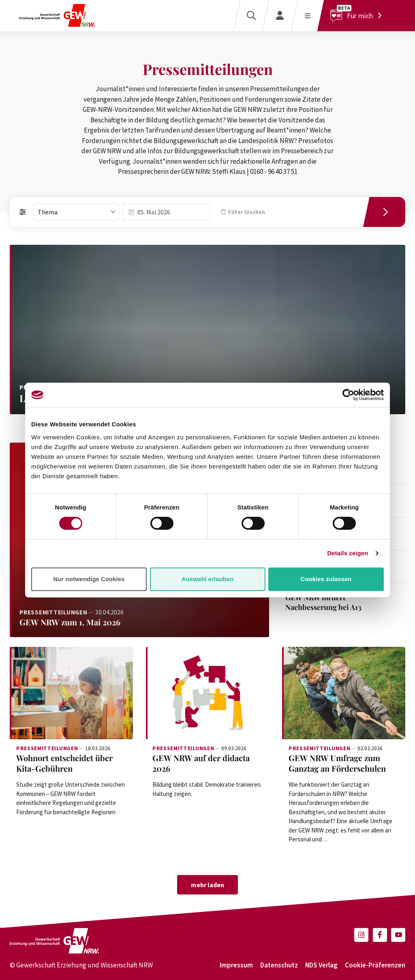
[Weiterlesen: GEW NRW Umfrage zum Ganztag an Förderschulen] (344, 693)
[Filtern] (387, 212)
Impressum (236, 965)
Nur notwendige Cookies (89, 579)
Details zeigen (348, 553)
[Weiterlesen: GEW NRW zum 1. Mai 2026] (139, 622)
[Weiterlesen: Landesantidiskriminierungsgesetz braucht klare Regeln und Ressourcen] (207, 330)
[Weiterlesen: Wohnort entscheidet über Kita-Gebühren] (71, 693)
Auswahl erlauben (207, 579)
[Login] (280, 16)
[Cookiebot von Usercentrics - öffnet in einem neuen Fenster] (348, 395)
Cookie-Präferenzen (375, 965)
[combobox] (76, 212)
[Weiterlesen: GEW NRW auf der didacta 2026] (207, 693)
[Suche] (251, 16)
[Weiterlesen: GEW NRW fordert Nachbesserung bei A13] (335, 602)
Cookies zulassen (326, 579)
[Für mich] (358, 16)
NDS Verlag (321, 965)
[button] (361, 935)
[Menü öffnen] (307, 16)
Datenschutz (279, 965)
